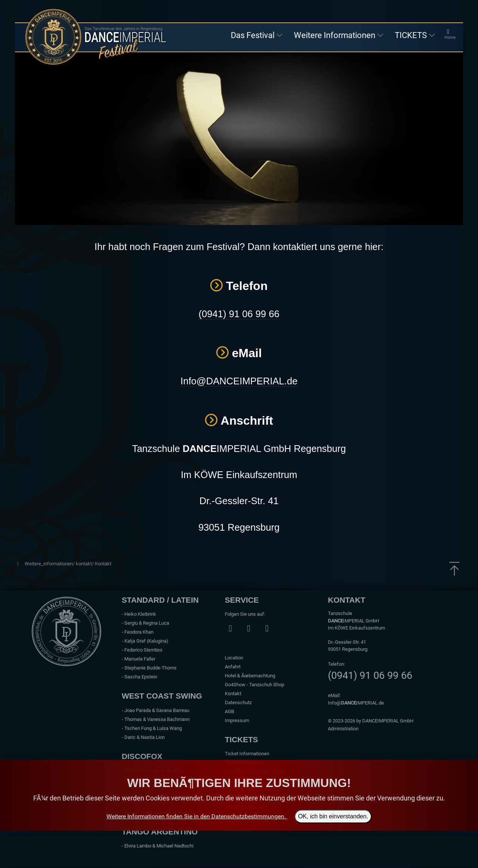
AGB (229, 711)
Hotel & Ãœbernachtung (250, 676)
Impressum (237, 720)
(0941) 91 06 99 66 (239, 314)
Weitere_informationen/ (50, 564)
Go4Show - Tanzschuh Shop (254, 685)
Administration (343, 729)
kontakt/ (85, 564)
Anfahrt (233, 667)
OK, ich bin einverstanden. (333, 816)
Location (234, 658)
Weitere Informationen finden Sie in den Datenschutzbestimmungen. (196, 816)
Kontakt (103, 564)
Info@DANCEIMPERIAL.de (239, 381)
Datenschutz (238, 702)
